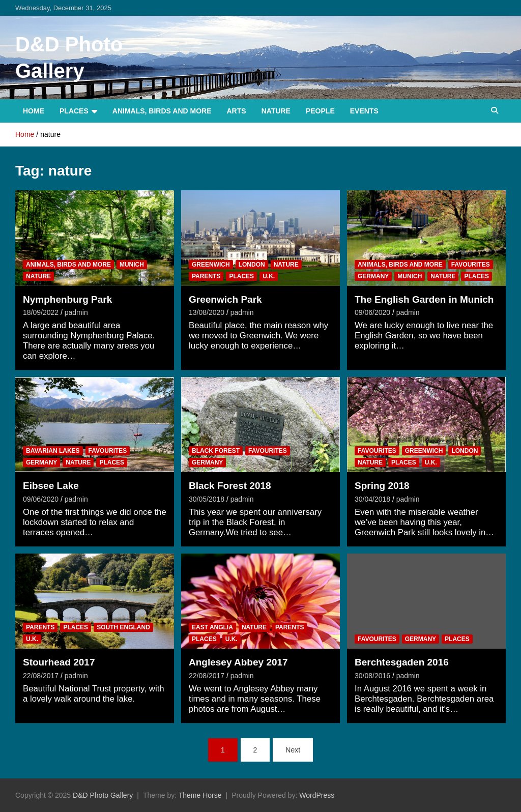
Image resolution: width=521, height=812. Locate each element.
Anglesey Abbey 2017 (238, 662)
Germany (373, 276)
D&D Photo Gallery (103, 795)
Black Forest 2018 (230, 486)
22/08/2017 (41, 676)
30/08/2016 (372, 676)
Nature (276, 111)
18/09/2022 (41, 312)
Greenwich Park (225, 299)
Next (293, 750)
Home (34, 111)
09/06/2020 (372, 312)
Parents (206, 276)
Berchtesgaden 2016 (402, 662)
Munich (132, 265)
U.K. (269, 276)
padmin (76, 312)
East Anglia (212, 627)
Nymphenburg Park (67, 299)
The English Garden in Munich (424, 299)
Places (74, 111)
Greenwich (211, 265)
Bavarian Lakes (53, 451)
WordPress (317, 795)
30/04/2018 (372, 499)
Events (364, 111)
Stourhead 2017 (59, 662)
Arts (237, 111)
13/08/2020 (207, 312)
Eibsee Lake (51, 486)
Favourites (471, 265)
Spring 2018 (382, 486)
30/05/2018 (207, 499)
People (320, 111)
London (252, 265)
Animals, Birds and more (162, 111)
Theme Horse (200, 795)
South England (123, 627)
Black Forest (216, 451)
